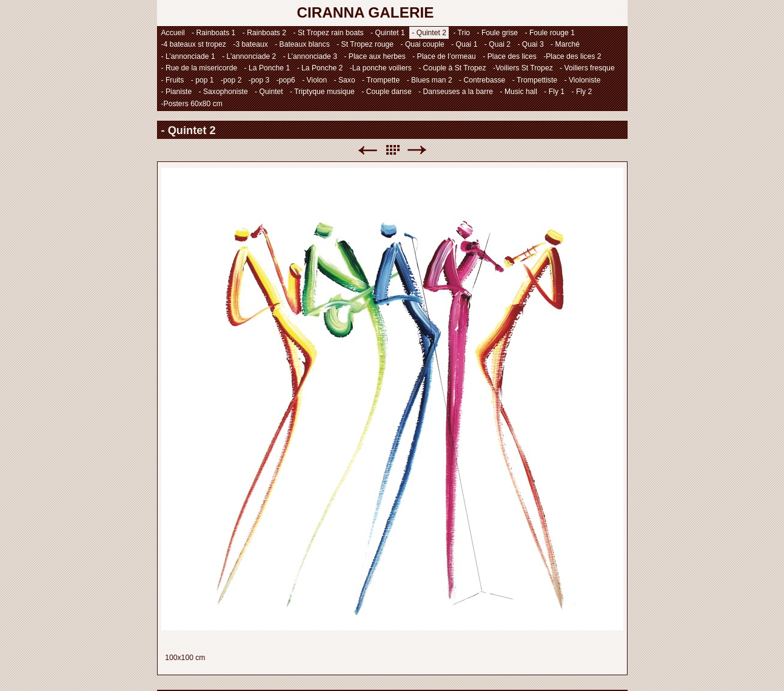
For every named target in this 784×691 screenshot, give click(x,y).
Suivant (417, 150)
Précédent (367, 150)
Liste (392, 150)
